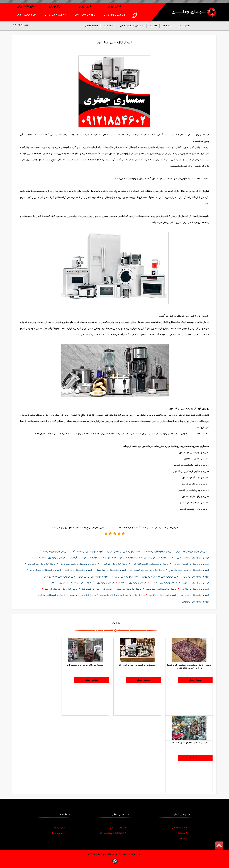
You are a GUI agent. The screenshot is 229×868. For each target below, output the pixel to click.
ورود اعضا (17, 25)
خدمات (182, 833)
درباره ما (60, 828)
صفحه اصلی (180, 828)
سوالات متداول (117, 828)
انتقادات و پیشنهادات (113, 833)
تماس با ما (59, 833)
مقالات (182, 839)
